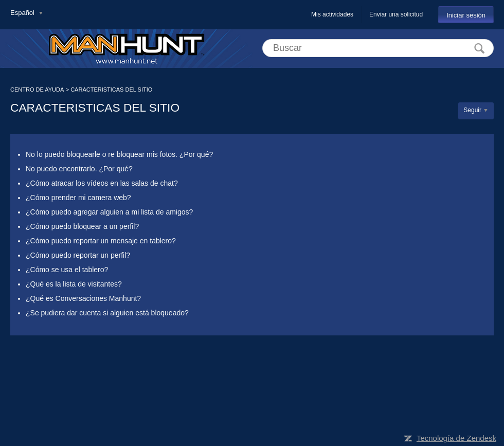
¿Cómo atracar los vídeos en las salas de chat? (102, 183)
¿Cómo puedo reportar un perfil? (78, 255)
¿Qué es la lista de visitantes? (74, 284)
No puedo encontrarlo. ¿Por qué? (79, 169)
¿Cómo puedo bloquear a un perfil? (82, 226)
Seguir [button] (472, 110)
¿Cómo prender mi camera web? (78, 198)
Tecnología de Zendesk (456, 438)
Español (23, 13)
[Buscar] (378, 48)
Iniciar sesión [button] (466, 15)
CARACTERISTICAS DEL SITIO (111, 90)
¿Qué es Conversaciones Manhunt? (83, 298)
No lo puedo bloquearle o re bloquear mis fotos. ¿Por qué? (119, 154)
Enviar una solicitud (396, 14)
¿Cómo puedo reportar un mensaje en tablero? (101, 241)
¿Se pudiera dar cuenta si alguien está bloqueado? (107, 313)
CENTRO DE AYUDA (37, 90)
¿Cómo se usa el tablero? (67, 270)
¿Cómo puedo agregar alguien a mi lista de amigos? (109, 212)
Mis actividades (332, 14)
